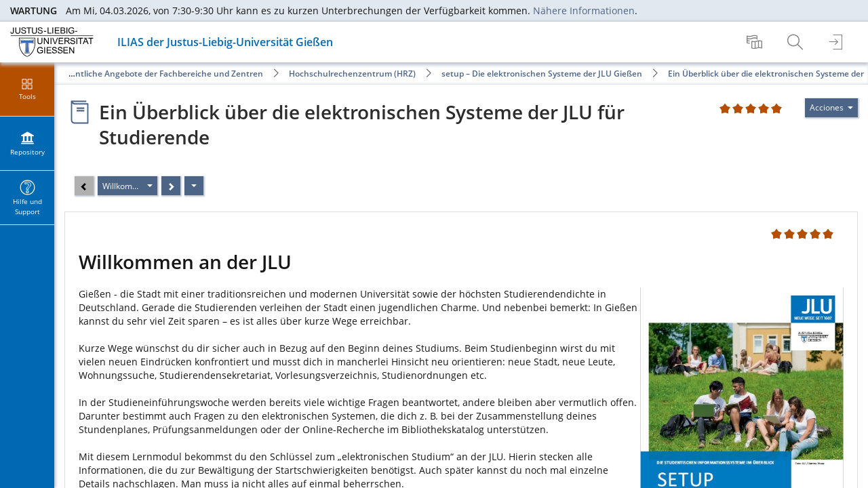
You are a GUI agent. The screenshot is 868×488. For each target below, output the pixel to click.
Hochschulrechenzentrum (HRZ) (352, 74)
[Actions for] (831, 108)
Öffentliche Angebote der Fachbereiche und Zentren (161, 74)
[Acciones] (194, 186)
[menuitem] (756, 42)
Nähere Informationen (584, 11)
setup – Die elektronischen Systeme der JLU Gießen (542, 74)
